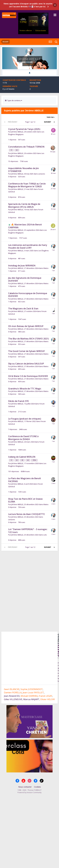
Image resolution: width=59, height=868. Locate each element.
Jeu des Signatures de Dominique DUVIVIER (25, 279)
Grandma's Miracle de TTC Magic (25, 389)
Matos (46, 268)
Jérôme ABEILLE (17, 132)
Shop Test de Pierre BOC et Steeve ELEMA (25, 500)
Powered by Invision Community (29, 793)
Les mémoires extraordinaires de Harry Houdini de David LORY (28, 246)
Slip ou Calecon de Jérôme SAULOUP (26, 364)
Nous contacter (25, 788)
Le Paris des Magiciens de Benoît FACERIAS (25, 480)
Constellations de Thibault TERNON (26, 147)
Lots (45, 535)
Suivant (48, 122)
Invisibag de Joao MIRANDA (22, 266)
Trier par (51, 117)
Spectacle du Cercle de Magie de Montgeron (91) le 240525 (24, 205)
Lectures (42, 174)
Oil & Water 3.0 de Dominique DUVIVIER (28, 376)
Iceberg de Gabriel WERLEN (22, 457)
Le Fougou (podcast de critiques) (25, 419)
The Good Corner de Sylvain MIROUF (26, 351)
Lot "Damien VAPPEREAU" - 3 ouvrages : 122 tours (28, 531)
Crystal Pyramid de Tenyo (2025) (24, 129)
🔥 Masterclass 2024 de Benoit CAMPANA (25, 226)
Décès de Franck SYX (18, 401)
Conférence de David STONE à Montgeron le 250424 (23, 438)
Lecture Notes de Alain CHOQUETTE (26, 514)
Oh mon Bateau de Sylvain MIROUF (26, 326)
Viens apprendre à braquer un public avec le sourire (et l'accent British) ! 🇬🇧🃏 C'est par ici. (28, 5)
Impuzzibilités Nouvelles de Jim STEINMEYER (24, 170)
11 (34, 460)
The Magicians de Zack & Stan (23, 309)
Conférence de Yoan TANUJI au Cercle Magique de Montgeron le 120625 (27, 185)
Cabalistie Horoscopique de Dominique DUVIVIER (28, 295)
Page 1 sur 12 (31, 122)
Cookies (37, 788)
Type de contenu (13, 100)
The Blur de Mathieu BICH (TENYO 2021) (28, 339)
